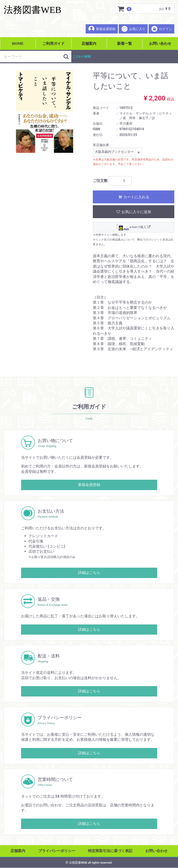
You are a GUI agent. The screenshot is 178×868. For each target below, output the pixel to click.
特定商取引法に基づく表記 (110, 851)
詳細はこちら (89, 573)
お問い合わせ (160, 44)
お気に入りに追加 (133, 212)
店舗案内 (89, 44)
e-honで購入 (133, 227)
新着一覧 (125, 44)
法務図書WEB (33, 10)
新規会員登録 (102, 29)
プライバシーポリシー (57, 851)
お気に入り (133, 29)
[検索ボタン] (66, 57)
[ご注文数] (120, 181)
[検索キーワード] (32, 57)
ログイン (161, 29)
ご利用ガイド (53, 44)
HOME (18, 44)
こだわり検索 (82, 56)
